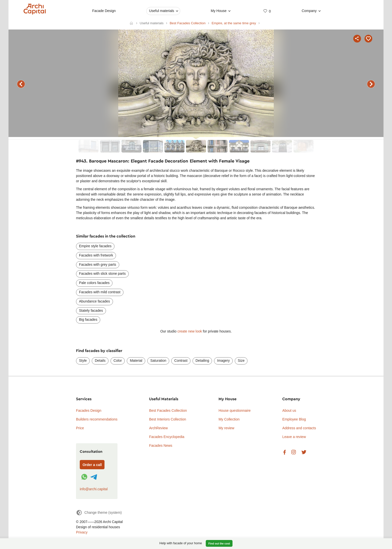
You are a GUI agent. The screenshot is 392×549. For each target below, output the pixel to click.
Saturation (158, 360)
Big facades (88, 319)
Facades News (161, 445)
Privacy (82, 532)
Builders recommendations (97, 419)
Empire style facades (95, 246)
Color (118, 360)
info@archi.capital (94, 489)
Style (83, 360)
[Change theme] (99, 513)
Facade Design (104, 11)
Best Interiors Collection (167, 419)
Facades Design (89, 410)
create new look (190, 331)
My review (226, 428)
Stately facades (91, 310)
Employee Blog (294, 419)
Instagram (294, 452)
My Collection (229, 419)
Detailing (202, 360)
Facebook (284, 452)
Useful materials (161, 11)
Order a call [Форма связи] (92, 465)
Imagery (223, 360)
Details (100, 360)
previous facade (21, 84)
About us (289, 410)
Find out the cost (219, 543)
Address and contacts (299, 428)
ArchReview (158, 428)
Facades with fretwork (96, 255)
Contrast (181, 360)
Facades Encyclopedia (167, 437)
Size (241, 360)
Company (309, 11)
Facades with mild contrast (100, 292)
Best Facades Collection (168, 410)
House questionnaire (234, 410)
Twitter (304, 452)
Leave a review (294, 437)
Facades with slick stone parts (102, 273)
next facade (371, 84)
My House (219, 11)
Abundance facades (94, 301)
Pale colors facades (94, 283)
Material (136, 360)
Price (80, 428)
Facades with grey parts (98, 264)
